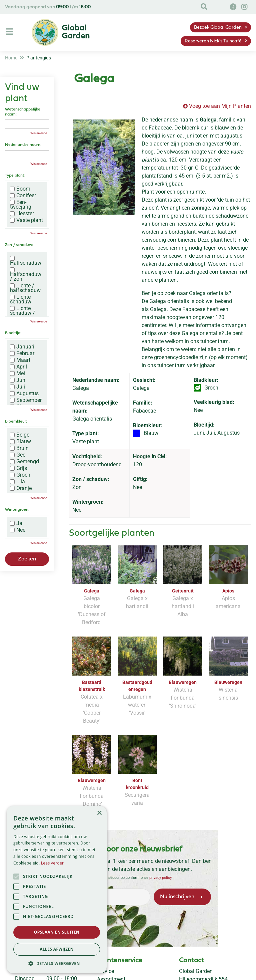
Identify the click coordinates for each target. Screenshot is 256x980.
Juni (18, 380)
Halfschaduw (26, 261)
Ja (16, 523)
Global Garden (196, 971)
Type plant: (15, 176)
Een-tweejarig (21, 205)
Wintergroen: (17, 510)
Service (105, 971)
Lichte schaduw (21, 299)
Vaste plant (26, 220)
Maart (20, 360)
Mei (17, 374)
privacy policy (160, 878)
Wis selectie (39, 133)
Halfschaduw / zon (26, 274)
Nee (18, 530)
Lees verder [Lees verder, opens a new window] (52, 863)
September (26, 400)
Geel (18, 455)
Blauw (20, 442)
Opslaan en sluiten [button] (57, 932)
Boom (20, 189)
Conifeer (23, 196)
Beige (20, 435)
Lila (17, 482)
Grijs (18, 468)
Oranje (21, 488)
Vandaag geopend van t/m (48, 7)
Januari (22, 347)
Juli (17, 387)
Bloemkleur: (16, 422)
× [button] (99, 813)
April (18, 367)
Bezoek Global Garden (218, 28)
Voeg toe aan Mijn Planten (220, 106)
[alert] (57, 890)
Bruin (19, 448)
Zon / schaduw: (19, 245)
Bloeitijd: (13, 333)
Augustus (24, 394)
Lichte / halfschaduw (25, 288)
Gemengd (24, 462)
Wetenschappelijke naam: (23, 112)
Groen (20, 475)
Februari (23, 353)
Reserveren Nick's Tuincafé (213, 41)
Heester (22, 214)
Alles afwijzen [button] (57, 949)
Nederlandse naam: (23, 145)
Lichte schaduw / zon (22, 313)
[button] (57, 963)
